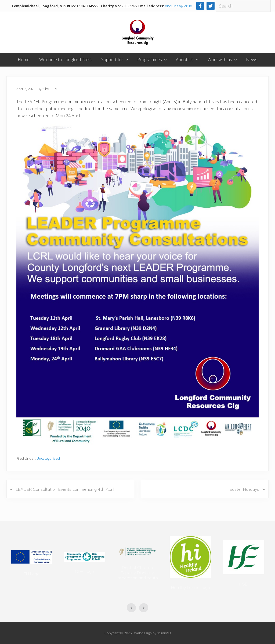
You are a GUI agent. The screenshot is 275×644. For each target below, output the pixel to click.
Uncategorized (48, 458)
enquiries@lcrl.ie (178, 6)
